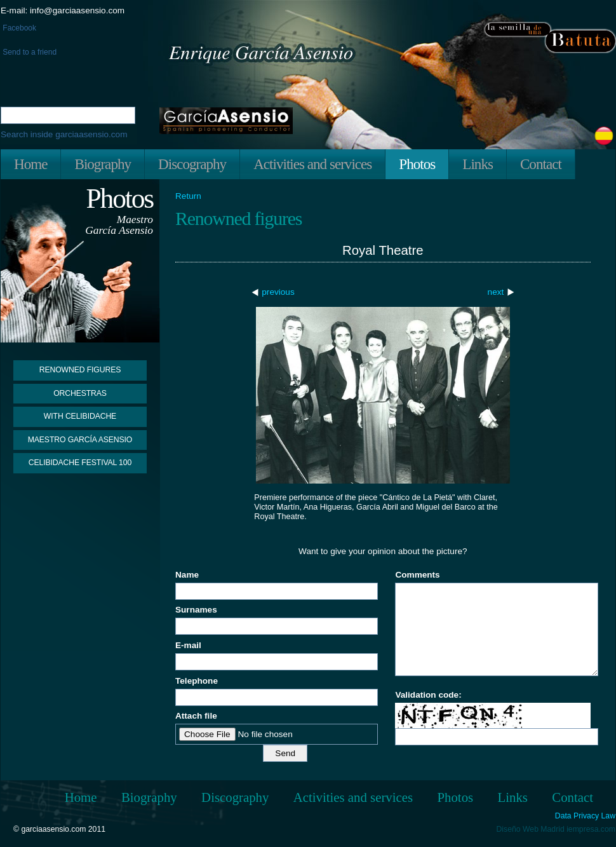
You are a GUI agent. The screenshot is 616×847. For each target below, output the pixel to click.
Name (187, 575)
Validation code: (428, 695)
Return (188, 196)
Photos (417, 164)
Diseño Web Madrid (531, 829)
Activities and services (312, 164)
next (496, 292)
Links (478, 164)
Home (30, 164)
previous (278, 292)
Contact (541, 164)
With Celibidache (80, 416)
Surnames (196, 610)
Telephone (197, 681)
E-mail (188, 645)
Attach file (196, 716)
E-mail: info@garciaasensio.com (63, 10)
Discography (192, 164)
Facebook (18, 28)
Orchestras (80, 393)
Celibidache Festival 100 (80, 463)
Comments (417, 575)
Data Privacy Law (585, 816)
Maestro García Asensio (80, 440)
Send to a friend (29, 52)
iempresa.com (591, 829)
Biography (103, 164)
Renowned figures (80, 370)
